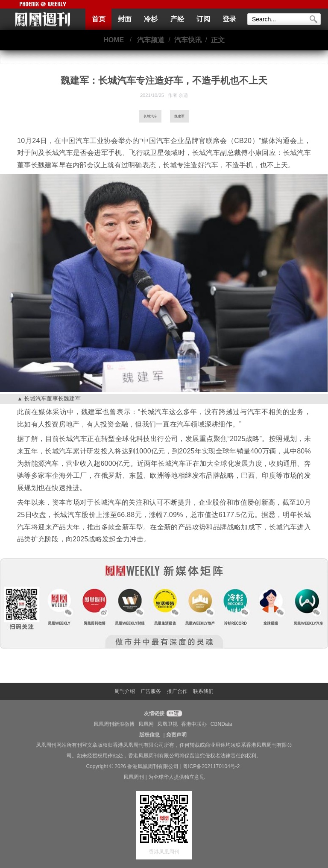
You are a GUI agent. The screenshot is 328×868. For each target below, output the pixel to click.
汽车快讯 (188, 40)
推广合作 (177, 691)
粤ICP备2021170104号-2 (211, 766)
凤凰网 (146, 724)
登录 (229, 19)
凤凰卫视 (167, 724)
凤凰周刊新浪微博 (114, 724)
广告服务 (151, 691)
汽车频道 (151, 40)
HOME (114, 40)
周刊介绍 (125, 691)
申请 (173, 713)
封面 (125, 19)
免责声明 (176, 735)
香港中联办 (194, 724)
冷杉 (151, 19)
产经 (177, 19)
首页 (99, 19)
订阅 (203, 19)
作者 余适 (178, 95)
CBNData (221, 724)
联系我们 (203, 691)
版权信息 (149, 735)
